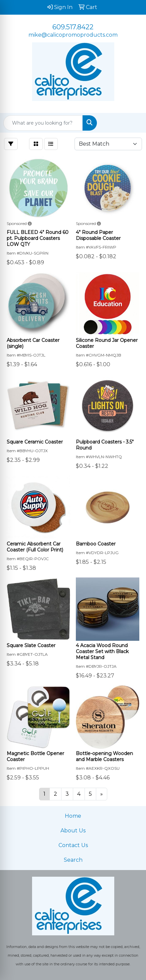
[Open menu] (133, 123)
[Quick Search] (43, 123)
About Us (73, 831)
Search (73, 860)
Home (73, 816)
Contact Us (73, 845)
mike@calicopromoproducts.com (73, 35)
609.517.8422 (73, 27)
